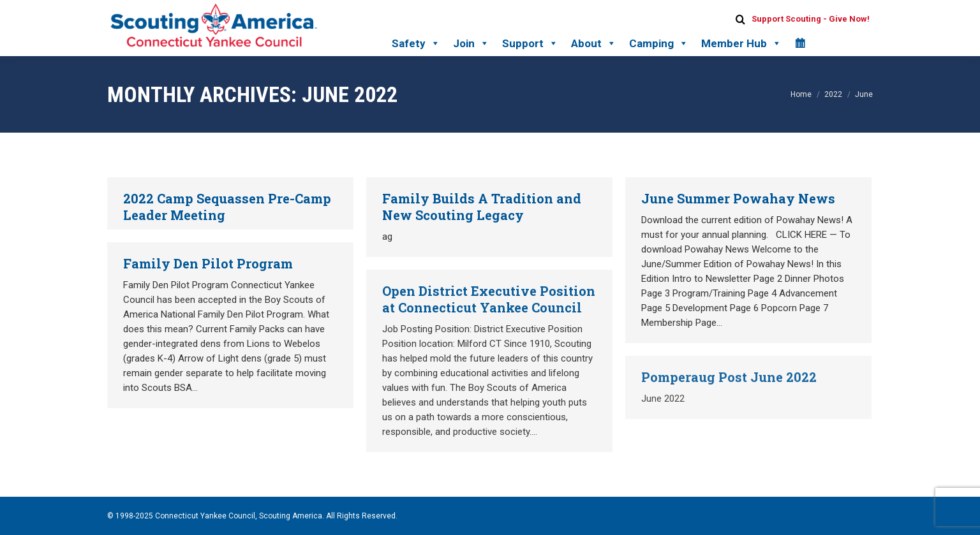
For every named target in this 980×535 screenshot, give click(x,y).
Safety (416, 43)
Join (471, 43)
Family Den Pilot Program (208, 263)
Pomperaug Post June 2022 (729, 377)
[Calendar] (800, 43)
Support (530, 43)
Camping (659, 43)
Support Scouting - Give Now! (811, 19)
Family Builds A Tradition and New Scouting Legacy (482, 207)
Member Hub (741, 43)
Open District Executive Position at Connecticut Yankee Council (489, 299)
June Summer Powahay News (738, 198)
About (594, 43)
